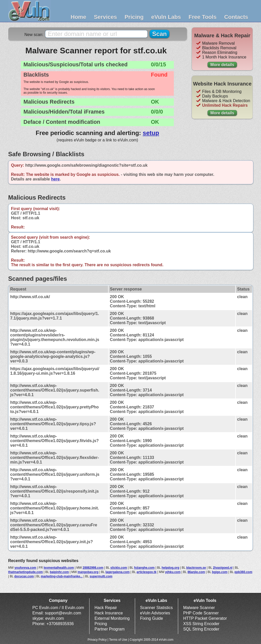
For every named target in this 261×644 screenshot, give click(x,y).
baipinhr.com (59, 572)
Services (105, 17)
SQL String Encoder (201, 629)
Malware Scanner (199, 608)
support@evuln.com (63, 613)
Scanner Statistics (156, 608)
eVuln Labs (166, 17)
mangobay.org (88, 572)
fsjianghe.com (144, 568)
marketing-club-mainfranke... (62, 576)
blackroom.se (196, 568)
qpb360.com (243, 572)
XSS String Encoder (201, 624)
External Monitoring (112, 618)
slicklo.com (119, 568)
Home (78, 17)
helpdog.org (170, 568)
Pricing (134, 17)
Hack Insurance (109, 613)
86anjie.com (196, 572)
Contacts (236, 17)
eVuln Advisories (155, 613)
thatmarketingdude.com (25, 572)
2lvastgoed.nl (223, 568)
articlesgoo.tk (147, 572)
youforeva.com (25, 568)
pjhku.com (173, 572)
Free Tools (203, 17)
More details (222, 65)
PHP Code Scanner (201, 613)
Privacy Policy (97, 640)
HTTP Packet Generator (205, 618)
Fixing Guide (152, 618)
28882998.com (93, 568)
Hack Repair (106, 608)
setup (151, 133)
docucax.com (24, 576)
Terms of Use (118, 640)
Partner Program (110, 629)
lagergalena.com (118, 572)
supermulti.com (101, 576)
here (55, 179)
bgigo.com (220, 572)
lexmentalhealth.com (59, 568)
